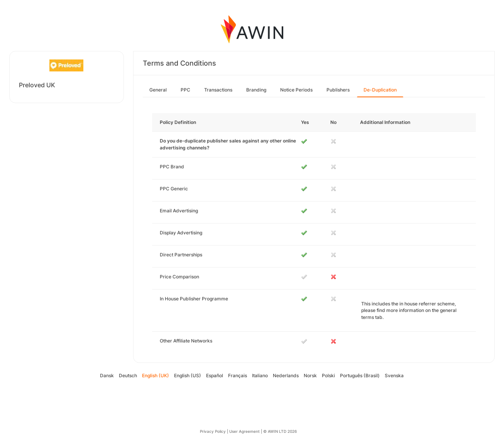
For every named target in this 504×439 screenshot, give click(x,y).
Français (238, 375)
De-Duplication (380, 90)
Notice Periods (296, 90)
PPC (185, 90)
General (158, 90)
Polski (328, 375)
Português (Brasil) (360, 375)
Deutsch (128, 375)
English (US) (188, 375)
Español (215, 375)
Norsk (310, 375)
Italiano (260, 375)
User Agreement (244, 431)
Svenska (394, 375)
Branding (256, 90)
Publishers (338, 90)
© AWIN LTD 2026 (280, 431)
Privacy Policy (213, 431)
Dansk (107, 375)
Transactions (218, 90)
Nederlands (286, 375)
